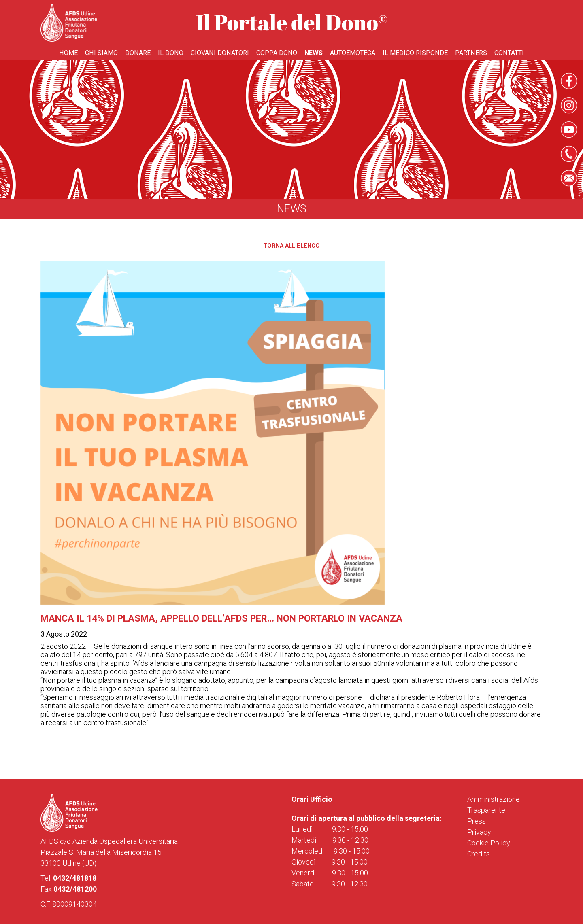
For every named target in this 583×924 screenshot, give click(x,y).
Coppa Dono (277, 53)
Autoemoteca (353, 53)
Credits (479, 854)
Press (477, 821)
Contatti (509, 53)
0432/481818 (75, 878)
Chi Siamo (101, 53)
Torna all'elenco (291, 246)
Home (68, 53)
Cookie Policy (489, 843)
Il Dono (171, 53)
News (314, 53)
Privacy (479, 832)
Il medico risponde (415, 53)
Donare (138, 53)
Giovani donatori (220, 53)
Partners (471, 53)
